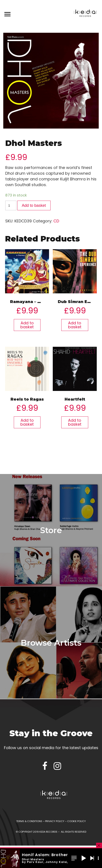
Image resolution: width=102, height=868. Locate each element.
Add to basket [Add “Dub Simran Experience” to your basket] (75, 325)
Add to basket (34, 205)
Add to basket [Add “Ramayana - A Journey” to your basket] (27, 325)
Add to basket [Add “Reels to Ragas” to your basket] (27, 422)
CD (56, 221)
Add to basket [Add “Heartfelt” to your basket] (75, 422)
